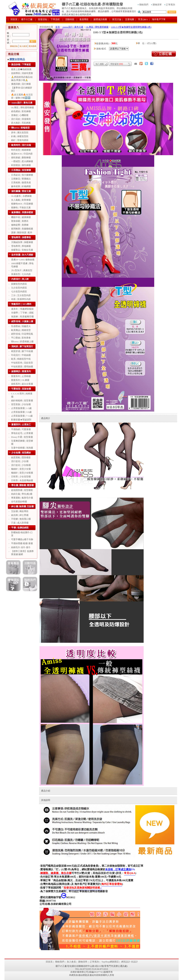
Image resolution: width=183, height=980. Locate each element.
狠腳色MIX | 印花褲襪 (22, 204)
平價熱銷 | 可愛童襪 (21, 429)
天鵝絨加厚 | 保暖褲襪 (22, 242)
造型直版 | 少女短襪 (21, 404)
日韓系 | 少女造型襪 (21, 477)
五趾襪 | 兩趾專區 (20, 511)
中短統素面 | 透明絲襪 (22, 367)
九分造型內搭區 (19, 288)
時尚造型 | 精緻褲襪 (21, 150)
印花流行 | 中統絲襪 (21, 355)
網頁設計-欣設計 (129, 962)
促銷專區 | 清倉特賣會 (22, 73)
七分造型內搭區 (19, 292)
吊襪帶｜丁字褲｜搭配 (22, 313)
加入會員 (23, 46)
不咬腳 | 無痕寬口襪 (21, 519)
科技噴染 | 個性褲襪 (21, 165)
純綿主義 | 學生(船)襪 (22, 494)
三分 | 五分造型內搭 (21, 295)
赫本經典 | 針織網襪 (21, 186)
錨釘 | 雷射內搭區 (20, 140)
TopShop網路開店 (110, 962)
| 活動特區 (68, 19)
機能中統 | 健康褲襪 (21, 217)
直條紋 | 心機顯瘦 (20, 115)
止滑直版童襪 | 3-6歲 (21, 412)
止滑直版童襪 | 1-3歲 (21, 408)
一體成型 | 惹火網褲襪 (22, 161)
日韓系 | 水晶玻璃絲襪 (22, 480)
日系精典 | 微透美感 (21, 183)
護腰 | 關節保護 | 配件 (22, 233)
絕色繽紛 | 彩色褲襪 (21, 111)
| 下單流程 (54, 19)
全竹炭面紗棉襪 (19, 502)
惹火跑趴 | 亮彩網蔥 (21, 123)
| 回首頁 (13, 19)
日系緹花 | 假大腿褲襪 (22, 175)
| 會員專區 (83, 19)
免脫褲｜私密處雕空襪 (22, 317)
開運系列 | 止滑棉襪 (21, 376)
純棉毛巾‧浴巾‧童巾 (21, 547)
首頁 (58, 27)
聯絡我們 (143, 5)
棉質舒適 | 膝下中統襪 (22, 351)
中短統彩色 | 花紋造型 (22, 363)
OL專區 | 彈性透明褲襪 (22, 108)
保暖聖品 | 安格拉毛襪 (22, 250)
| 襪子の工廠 (25, 19)
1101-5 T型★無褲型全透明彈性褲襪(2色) (131, 27)
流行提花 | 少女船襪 (21, 465)
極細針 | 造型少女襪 (21, 469)
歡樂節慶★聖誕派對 (21, 420)
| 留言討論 (115, 19)
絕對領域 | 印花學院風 (22, 334)
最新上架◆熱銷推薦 (21, 69)
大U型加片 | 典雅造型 (22, 270)
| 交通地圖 (128, 19)
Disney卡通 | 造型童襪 (22, 437)
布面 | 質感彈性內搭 (21, 299)
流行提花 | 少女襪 (20, 461)
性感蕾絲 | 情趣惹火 (21, 326)
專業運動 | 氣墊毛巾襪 (22, 498)
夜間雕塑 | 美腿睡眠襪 (22, 229)
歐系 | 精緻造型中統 (21, 359)
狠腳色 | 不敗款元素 (21, 208)
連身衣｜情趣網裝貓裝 (22, 309)
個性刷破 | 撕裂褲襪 (21, 158)
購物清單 (156, 5)
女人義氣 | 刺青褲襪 (21, 200)
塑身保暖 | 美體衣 (20, 221)
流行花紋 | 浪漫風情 (21, 119)
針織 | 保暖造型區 (20, 136)
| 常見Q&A (142, 19)
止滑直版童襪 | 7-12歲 (22, 416)
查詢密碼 (32, 46)
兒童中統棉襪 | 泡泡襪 (22, 448)
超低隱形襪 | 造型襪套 (22, 490)
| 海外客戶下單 (157, 19)
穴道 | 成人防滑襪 (20, 523)
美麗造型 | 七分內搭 (21, 274)
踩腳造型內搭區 (19, 284)
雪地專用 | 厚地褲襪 (21, 246)
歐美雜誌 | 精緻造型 (21, 330)
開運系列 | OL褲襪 (20, 380)
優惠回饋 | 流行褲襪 (21, 84)
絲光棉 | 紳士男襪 (20, 515)
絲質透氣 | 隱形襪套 (21, 457)
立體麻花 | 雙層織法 (21, 179)
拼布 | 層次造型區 (20, 133)
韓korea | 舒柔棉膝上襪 (22, 342)
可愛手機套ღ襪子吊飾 (22, 539)
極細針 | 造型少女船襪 (22, 473)
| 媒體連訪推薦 (99, 19)
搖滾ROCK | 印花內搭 (22, 154)
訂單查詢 (170, 5)
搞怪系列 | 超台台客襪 (22, 384)
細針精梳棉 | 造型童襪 (22, 401)
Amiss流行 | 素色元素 (73, 27)
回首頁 (49, 962)
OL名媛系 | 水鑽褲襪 (21, 196)
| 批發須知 (41, 19)
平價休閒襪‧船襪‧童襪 (22, 543)
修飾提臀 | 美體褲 (20, 225)
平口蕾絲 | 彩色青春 (21, 338)
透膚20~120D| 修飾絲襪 (23, 260)
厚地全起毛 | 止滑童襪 (22, 433)
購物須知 (14, 46)
